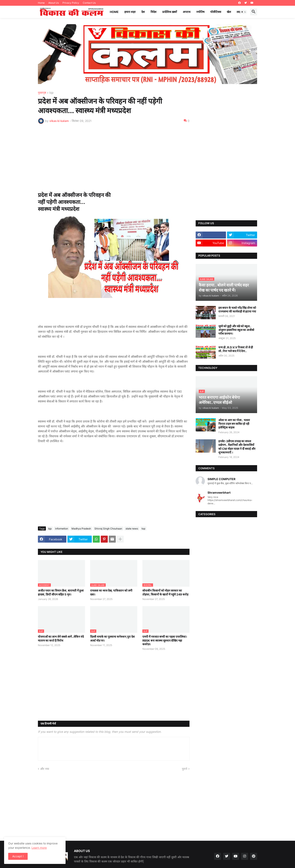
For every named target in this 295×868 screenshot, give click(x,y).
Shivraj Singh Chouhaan (108, 529)
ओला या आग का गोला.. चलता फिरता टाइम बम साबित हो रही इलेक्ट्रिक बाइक (234, 424)
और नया (45, 769)
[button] (244, 12)
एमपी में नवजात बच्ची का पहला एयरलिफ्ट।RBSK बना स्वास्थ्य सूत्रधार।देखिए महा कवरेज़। (165, 640)
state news (132, 529)
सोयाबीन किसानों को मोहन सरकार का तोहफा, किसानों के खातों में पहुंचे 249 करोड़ (165, 592)
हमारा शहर (130, 12)
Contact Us (89, 3)
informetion (62, 529)
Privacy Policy (71, 3)
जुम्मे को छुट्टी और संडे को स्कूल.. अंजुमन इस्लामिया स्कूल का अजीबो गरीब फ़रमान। (236, 330)
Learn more (39, 848)
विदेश (154, 12)
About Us (54, 3)
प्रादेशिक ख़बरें (170, 12)
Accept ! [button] (18, 856)
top (143, 529)
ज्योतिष (200, 12)
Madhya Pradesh (81, 529)
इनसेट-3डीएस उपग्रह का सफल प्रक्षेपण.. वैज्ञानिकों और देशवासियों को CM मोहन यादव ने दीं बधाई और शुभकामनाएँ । (237, 447)
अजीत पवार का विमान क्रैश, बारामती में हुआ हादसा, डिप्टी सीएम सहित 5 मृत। (61, 592)
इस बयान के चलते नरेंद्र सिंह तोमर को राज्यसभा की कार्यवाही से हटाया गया (237, 310)
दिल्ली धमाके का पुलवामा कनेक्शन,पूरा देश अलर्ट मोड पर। (112, 638)
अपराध (187, 12)
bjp (52, 93)
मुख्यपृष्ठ (42, 93)
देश (143, 12)
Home (41, 3)
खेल (229, 12)
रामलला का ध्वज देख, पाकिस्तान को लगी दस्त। (111, 592)
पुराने (185, 769)
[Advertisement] (114, 158)
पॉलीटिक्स (216, 12)
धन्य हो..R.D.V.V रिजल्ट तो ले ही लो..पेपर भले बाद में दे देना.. (236, 349)
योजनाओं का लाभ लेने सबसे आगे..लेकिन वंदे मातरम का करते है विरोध (61, 638)
